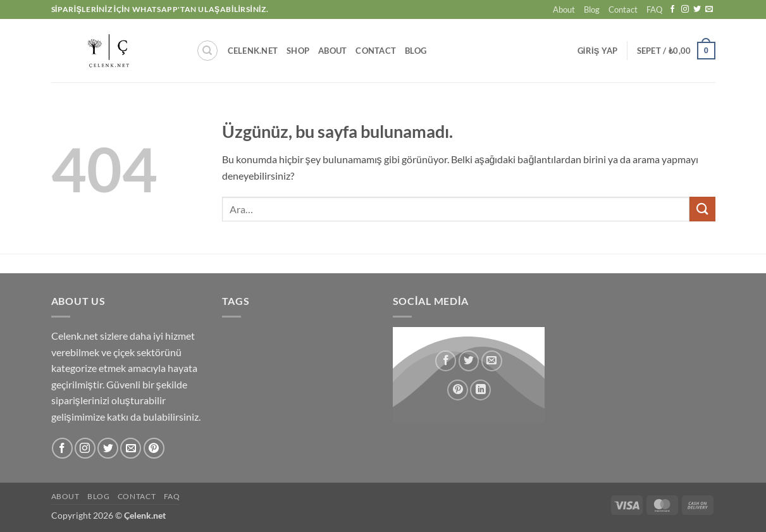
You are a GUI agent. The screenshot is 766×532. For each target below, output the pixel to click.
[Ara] (207, 51)
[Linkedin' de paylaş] (480, 389)
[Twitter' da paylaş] (468, 360)
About (564, 9)
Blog (592, 9)
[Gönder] (702, 209)
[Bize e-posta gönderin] (709, 9)
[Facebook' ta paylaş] (446, 360)
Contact (623, 9)
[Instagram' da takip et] (685, 9)
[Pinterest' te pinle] (458, 389)
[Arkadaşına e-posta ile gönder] (491, 360)
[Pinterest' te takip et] (154, 448)
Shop (298, 51)
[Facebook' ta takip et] (672, 9)
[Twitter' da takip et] (697, 9)
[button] (598, 51)
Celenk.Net (253, 51)
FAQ (654, 9)
